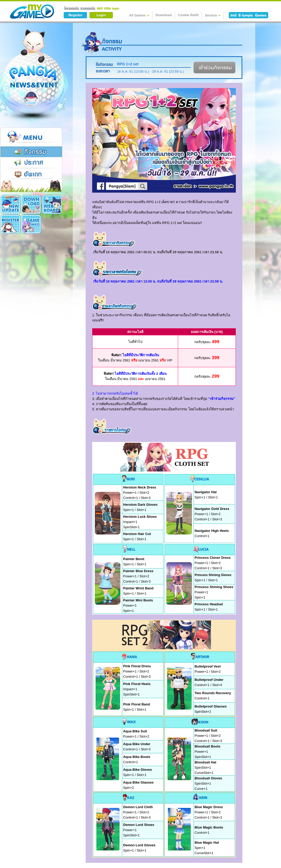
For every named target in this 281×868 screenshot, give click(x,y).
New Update (11, 204)
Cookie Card (31, 224)
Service (213, 15)
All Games (139, 15)
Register (52, 204)
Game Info (11, 224)
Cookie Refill (188, 15)
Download (164, 15)
